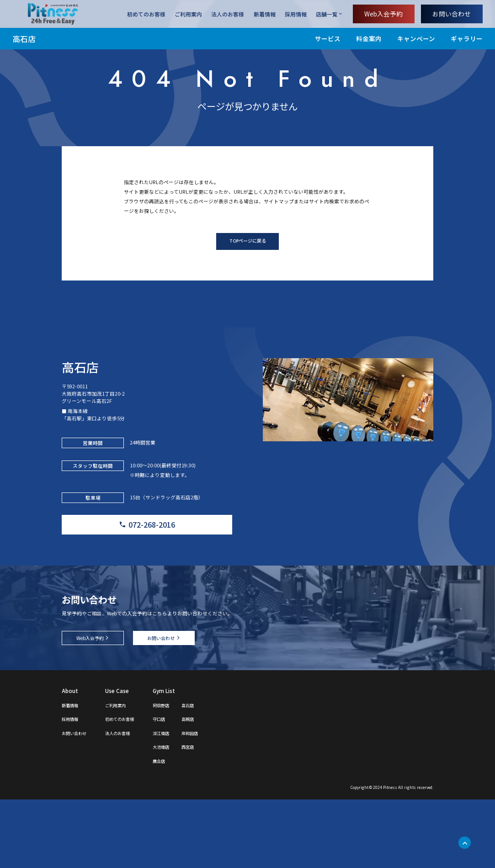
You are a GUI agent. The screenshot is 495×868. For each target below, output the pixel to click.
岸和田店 (216, 801)
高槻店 (213, 787)
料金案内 (369, 38)
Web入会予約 (383, 14)
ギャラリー (467, 38)
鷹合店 (179, 829)
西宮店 (213, 815)
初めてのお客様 (146, 14)
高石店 (24, 39)
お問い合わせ (452, 14)
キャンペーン (416, 38)
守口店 (179, 787)
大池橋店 (181, 815)
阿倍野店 (181, 773)
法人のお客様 (228, 14)
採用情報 (296, 14)
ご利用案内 (188, 14)
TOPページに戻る (247, 271)
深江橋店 (181, 801)
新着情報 (265, 14)
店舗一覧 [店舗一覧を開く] (327, 14)
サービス (328, 38)
